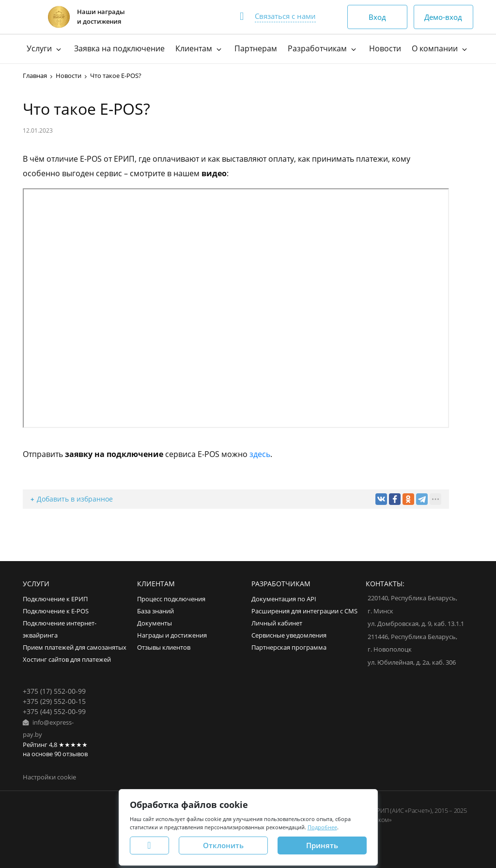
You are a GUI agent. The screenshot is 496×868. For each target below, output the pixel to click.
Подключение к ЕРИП (55, 599)
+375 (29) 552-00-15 (54, 701)
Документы (155, 623)
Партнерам (256, 48)
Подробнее (322, 827)
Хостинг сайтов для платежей (67, 660)
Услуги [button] (45, 48)
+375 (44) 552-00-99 (54, 711)
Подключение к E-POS (56, 611)
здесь (260, 454)
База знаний (155, 611)
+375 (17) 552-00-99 (54, 691)
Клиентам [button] (200, 48)
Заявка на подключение (119, 48)
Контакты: (385, 584)
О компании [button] (441, 48)
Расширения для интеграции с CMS (304, 611)
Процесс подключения (171, 599)
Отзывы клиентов (164, 647)
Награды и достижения (172, 635)
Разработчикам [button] (323, 48)
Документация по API (284, 599)
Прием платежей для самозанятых (75, 647)
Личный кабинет (277, 623)
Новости (385, 48)
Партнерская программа (289, 647)
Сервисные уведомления (289, 635)
